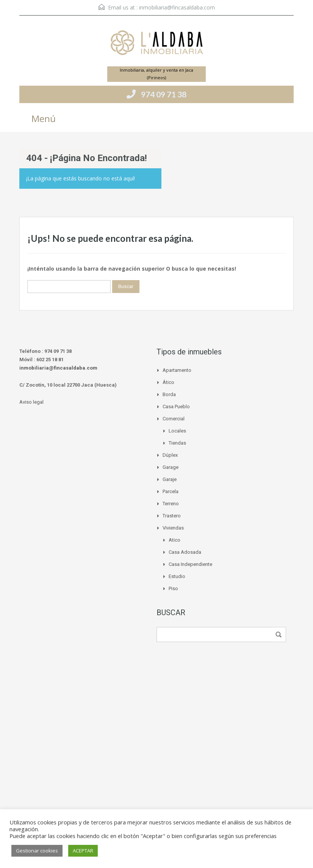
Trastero (172, 516)
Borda (169, 394)
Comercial (174, 419)
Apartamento (177, 370)
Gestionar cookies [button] (37, 851)
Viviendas (173, 528)
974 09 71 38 (164, 94)
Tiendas (177, 443)
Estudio (177, 576)
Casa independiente (190, 564)
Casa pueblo (176, 407)
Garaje (170, 479)
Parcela (171, 491)
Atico (174, 540)
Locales (177, 431)
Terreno (171, 504)
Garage (171, 467)
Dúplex (170, 455)
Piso (173, 588)
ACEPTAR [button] (83, 851)
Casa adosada (185, 552)
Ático (168, 382)
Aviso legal (31, 402)
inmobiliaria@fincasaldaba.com (177, 7)
